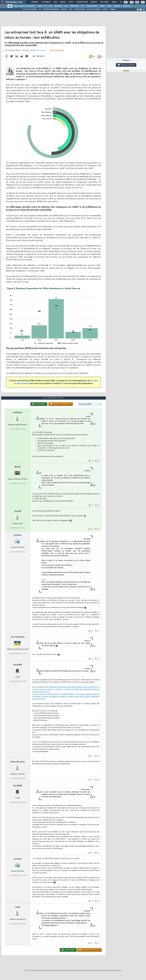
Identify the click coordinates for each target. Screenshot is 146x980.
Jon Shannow (18, 637)
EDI (82, 6)
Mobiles (117, 6)
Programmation (92, 6)
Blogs (63, 2)
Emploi (94, 2)
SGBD (102, 6)
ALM (50, 6)
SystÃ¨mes (127, 6)
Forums (35, 2)
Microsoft (58, 6)
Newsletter (82, 2)
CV (40, 9)
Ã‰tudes (104, 2)
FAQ (55, 2)
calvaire (18, 535)
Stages (113, 9)
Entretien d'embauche (51, 9)
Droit (114, 2)
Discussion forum (126, 65)
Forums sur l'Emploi (30, 9)
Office (109, 6)
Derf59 (18, 511)
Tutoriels (46, 2)
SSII (70, 9)
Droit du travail (79, 9)
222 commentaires (57, 51)
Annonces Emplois (94, 9)
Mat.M (18, 467)
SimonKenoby (18, 762)
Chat (71, 2)
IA (45, 6)
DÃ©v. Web (74, 6)
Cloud (40, 6)
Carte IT (105, 9)
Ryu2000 (18, 665)
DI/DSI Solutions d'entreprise (24, 6)
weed (18, 907)
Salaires (64, 9)
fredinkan (18, 412)
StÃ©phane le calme (38, 50)
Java (66, 6)
